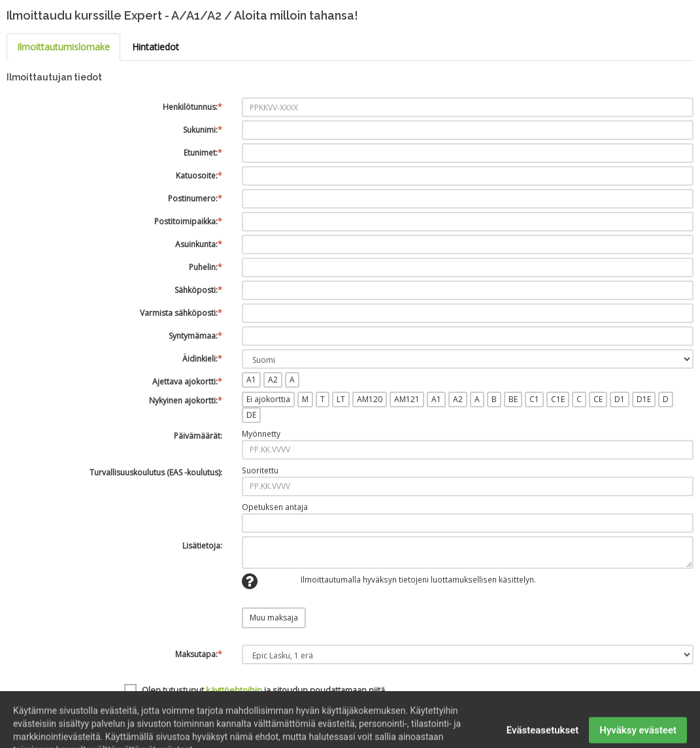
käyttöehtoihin (234, 690)
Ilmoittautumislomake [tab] (63, 47)
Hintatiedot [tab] (156, 47)
